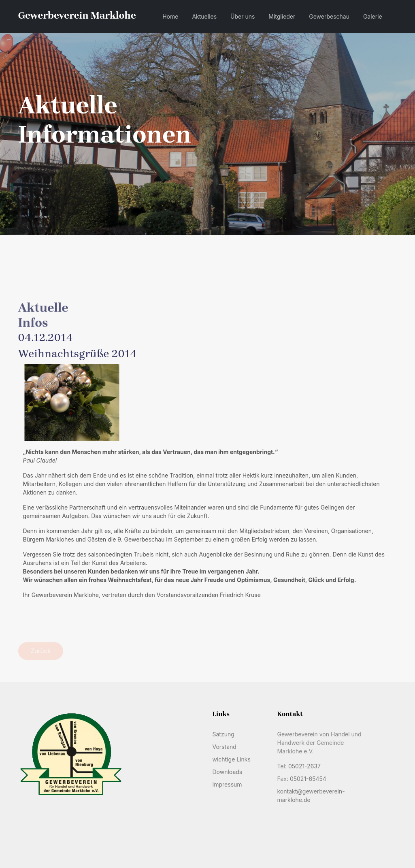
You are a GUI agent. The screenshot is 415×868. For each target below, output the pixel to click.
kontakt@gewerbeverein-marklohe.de (311, 795)
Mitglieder (282, 16)
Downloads (227, 772)
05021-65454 (308, 779)
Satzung (223, 734)
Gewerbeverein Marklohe (77, 15)
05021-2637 (304, 766)
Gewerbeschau (329, 16)
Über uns (243, 16)
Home (170, 16)
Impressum (227, 784)
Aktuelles (204, 16)
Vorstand (224, 747)
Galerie (373, 16)
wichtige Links (231, 759)
